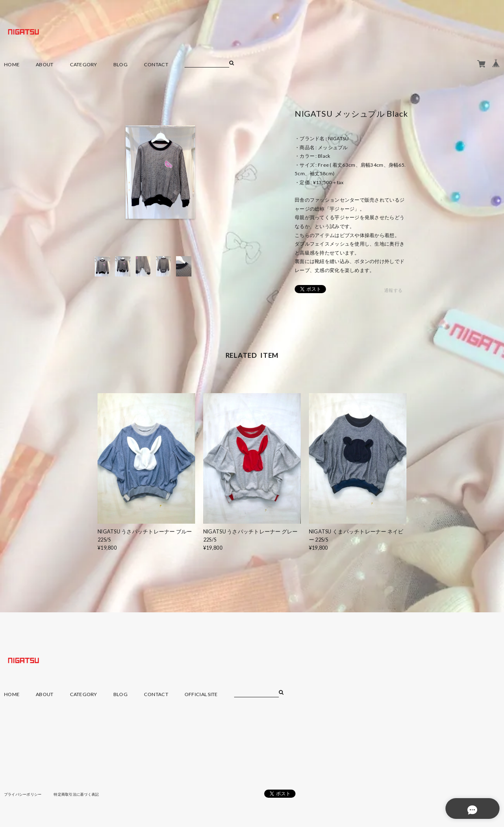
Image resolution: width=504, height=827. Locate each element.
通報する (393, 291)
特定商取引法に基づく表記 (83, 794)
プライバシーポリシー (25, 794)
